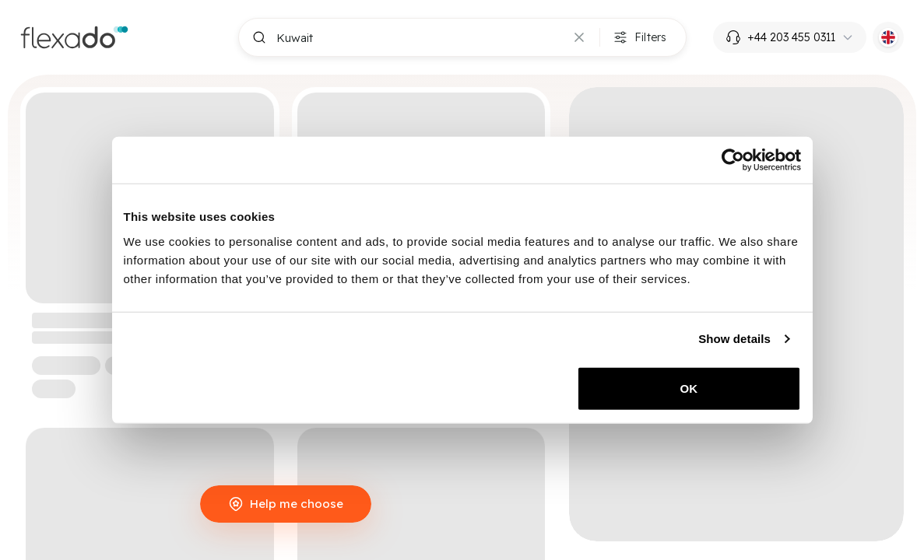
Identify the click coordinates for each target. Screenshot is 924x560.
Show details (734, 339)
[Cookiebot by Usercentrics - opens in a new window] (733, 160)
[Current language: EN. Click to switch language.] (888, 37)
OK (689, 388)
